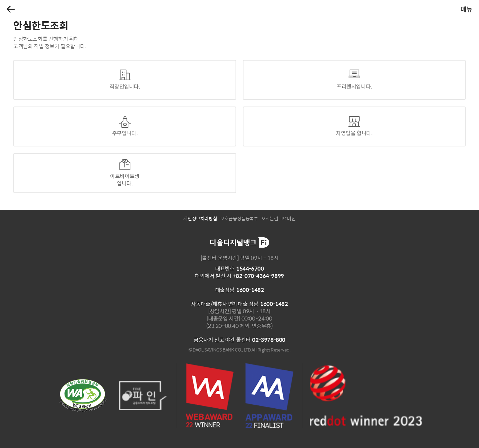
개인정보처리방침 (200, 218)
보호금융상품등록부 (239, 218)
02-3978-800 (269, 340)
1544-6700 (250, 268)
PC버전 (288, 218)
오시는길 (270, 218)
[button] (11, 9)
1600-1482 (250, 290)
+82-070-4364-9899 (259, 276)
